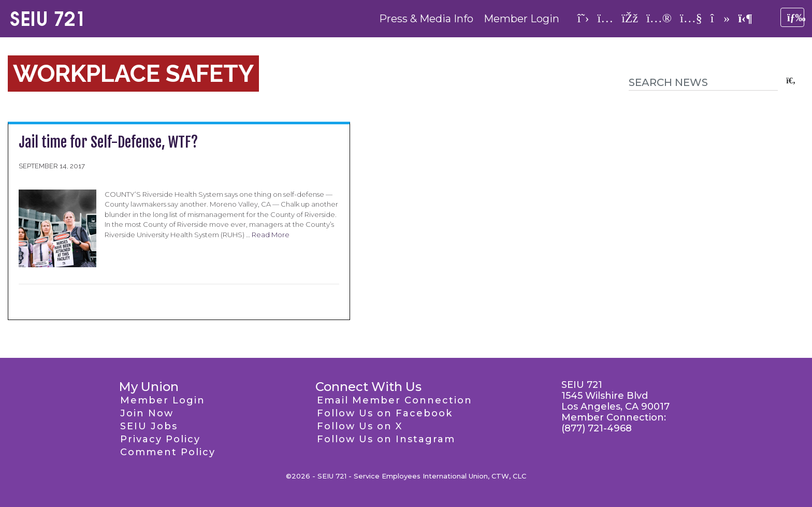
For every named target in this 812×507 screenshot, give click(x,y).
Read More (271, 235)
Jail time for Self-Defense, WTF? (108, 142)
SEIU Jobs (149, 426)
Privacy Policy (160, 439)
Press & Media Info (426, 19)
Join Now (147, 413)
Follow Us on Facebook (385, 413)
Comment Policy (168, 452)
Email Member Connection (395, 400)
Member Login (521, 19)
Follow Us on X (360, 426)
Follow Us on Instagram (386, 439)
